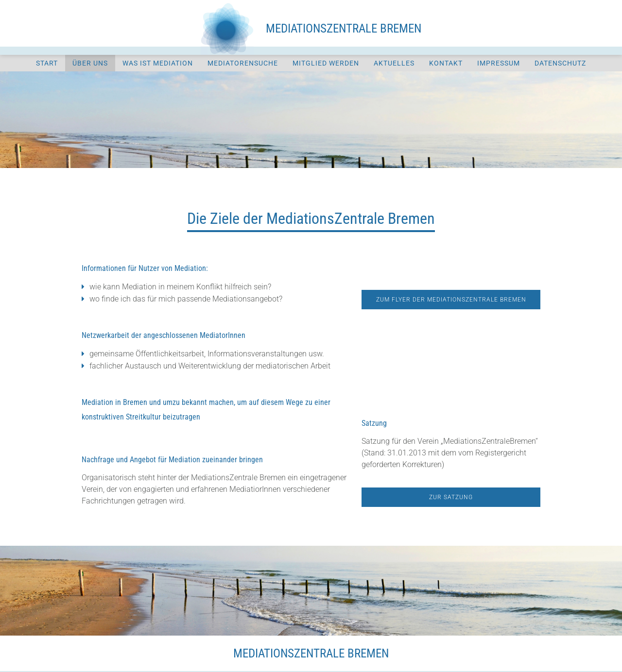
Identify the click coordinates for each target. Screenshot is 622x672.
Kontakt (446, 63)
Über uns (90, 63)
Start (47, 63)
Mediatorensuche (243, 63)
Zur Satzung (451, 497)
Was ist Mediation (158, 63)
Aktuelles (394, 63)
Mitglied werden (326, 63)
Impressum (499, 63)
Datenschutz (560, 63)
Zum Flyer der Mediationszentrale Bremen (451, 300)
